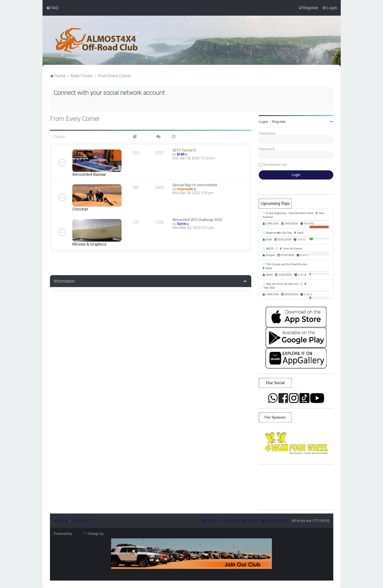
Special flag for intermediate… (196, 185)
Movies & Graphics (89, 244)
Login (263, 122)
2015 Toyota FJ (184, 150)
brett (181, 154)
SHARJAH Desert (296, 487)
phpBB (78, 534)
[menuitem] (52, 8)
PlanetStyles (114, 534)
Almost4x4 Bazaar (89, 174)
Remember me (275, 165)
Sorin (181, 224)
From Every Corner (75, 119)
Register (279, 122)
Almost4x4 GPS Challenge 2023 (197, 220)
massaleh (185, 189)
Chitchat (80, 209)
